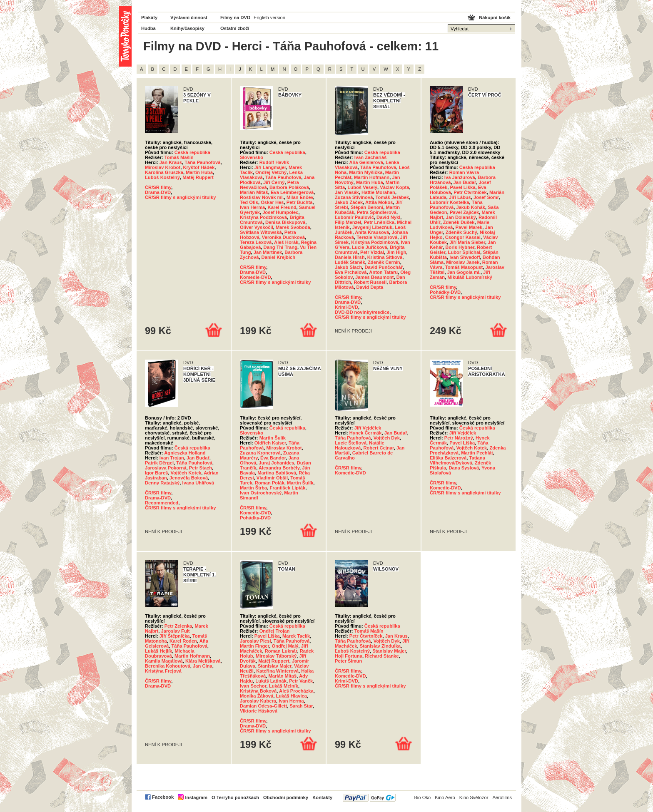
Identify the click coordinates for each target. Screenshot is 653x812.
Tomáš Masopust (464, 267)
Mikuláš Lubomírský (470, 277)
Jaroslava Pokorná (166, 468)
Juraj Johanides (276, 463)
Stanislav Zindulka (380, 646)
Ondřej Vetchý (271, 172)
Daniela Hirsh (350, 257)
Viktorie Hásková (259, 711)
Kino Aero (445, 797)
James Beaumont (375, 277)
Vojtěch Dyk (387, 438)
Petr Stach (201, 468)
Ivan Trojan (172, 458)
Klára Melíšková (203, 661)
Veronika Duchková (283, 237)
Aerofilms (502, 797)
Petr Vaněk (301, 681)
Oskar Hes (272, 202)
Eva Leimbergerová (292, 192)
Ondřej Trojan (275, 631)
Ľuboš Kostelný (162, 177)
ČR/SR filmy (158, 187)
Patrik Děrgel (159, 463)
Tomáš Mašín (179, 157)
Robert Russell (370, 282)
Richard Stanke (382, 656)
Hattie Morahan (378, 192)
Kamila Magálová (164, 661)
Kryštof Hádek (199, 167)
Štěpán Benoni (367, 207)
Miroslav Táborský (276, 656)
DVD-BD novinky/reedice (362, 312)
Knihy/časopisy (187, 28)
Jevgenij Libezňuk (372, 227)
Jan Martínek (268, 252)
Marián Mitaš (254, 192)
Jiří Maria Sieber (467, 242)
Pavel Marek (469, 227)
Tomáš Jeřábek (393, 197)
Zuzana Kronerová (260, 453)
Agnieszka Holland (185, 453)
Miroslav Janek (463, 262)
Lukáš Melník (284, 686)
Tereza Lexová (256, 242)
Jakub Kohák (471, 207)
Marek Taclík (296, 636)
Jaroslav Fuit (176, 631)
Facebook (163, 797)
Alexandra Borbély (279, 468)
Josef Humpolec (280, 212)
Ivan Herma (252, 207)
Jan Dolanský (461, 217)
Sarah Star (301, 706)
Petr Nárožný (459, 438)
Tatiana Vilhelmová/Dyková (457, 460)
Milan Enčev (300, 197)
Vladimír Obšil (272, 478)
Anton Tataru (383, 272)
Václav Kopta (394, 187)
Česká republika (192, 152)
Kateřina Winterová (277, 671)
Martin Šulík (273, 438)
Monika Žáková (257, 696)
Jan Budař (465, 182)
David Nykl (388, 217)
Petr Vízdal (372, 252)
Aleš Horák (286, 242)
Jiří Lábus (460, 197)
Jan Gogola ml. (464, 272)
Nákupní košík (495, 17)
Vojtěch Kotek (186, 473)
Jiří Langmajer (270, 167)
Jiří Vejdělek (368, 428)
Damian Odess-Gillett (263, 706)
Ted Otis (249, 202)
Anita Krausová (372, 232)
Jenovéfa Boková (189, 478)
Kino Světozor (474, 797)
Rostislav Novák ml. (262, 197)
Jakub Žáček (349, 202)
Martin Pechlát (477, 453)
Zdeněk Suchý (461, 232)
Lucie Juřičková (370, 247)
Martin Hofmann (372, 177)
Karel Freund (282, 207)
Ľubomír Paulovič (354, 217)
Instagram (196, 797)
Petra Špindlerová (377, 212)
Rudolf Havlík (274, 162)
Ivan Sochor (253, 686)
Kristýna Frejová (163, 671)
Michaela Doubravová (170, 653)
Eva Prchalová (351, 272)
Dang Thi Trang (280, 247)
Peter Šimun (348, 661)
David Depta (370, 287)
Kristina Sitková (385, 257)
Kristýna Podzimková (263, 217)
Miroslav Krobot (163, 167)
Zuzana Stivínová (354, 197)
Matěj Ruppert (198, 177)
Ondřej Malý (285, 646)
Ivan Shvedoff (465, 257)
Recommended (162, 503)
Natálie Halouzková (360, 445)
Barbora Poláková (289, 187)
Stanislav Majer (275, 666)
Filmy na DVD (235, 17)
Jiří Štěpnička (175, 636)
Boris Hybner (460, 247)
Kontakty (322, 797)
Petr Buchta (300, 202)
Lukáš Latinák (271, 681)
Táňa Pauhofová (202, 162)
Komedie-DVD (255, 277)
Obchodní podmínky (286, 797)
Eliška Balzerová (448, 458)
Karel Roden (183, 641)
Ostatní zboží (235, 28)
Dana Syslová (464, 468)
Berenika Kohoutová (168, 666)
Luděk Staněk (350, 262)
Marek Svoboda (293, 227)
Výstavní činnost (189, 17)
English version (269, 17)
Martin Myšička (366, 172)
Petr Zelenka (178, 626)
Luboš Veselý (362, 187)
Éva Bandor (273, 458)
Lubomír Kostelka (450, 202)
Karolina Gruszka (164, 172)
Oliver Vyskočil (257, 227)
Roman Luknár (281, 651)
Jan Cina (203, 666)
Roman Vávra (464, 172)
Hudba (148, 28)
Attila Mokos (379, 202)
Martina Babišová (277, 473)
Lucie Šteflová (351, 443)
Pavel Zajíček (464, 212)
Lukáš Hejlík (158, 651)
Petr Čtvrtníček (470, 192)
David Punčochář (384, 267)
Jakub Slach (348, 267)
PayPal (369, 798)
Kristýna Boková (258, 691)
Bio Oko (422, 797)
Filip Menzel (348, 222)
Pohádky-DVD (445, 292)
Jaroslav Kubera (258, 701)
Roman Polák (270, 483)
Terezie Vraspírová (377, 237)
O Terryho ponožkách (235, 797)
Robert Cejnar (378, 448)
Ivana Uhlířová (198, 483)
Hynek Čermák (366, 433)
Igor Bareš (156, 473)
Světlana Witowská (261, 232)
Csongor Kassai (463, 237)
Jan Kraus (171, 162)
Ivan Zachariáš (371, 157)
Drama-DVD (158, 192)
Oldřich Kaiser (270, 443)
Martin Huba (199, 172)
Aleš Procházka (296, 691)
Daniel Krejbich (278, 257)
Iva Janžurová (460, 177)
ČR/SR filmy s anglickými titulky (180, 197)
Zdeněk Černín (384, 262)
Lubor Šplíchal (464, 252)
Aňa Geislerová (366, 162)
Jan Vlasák (347, 192)
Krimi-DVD (346, 307)
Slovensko (252, 157)
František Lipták (288, 488)
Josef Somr (486, 197)
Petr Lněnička (379, 222)
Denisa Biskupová (285, 222)
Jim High (396, 252)
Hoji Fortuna (349, 656)
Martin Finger (254, 646)
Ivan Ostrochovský (261, 493)
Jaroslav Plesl (255, 641)
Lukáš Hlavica (291, 696)
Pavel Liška (463, 187)
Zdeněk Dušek (459, 222)
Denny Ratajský (162, 483)
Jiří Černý (274, 182)
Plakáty (149, 17)
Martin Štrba (253, 488)
